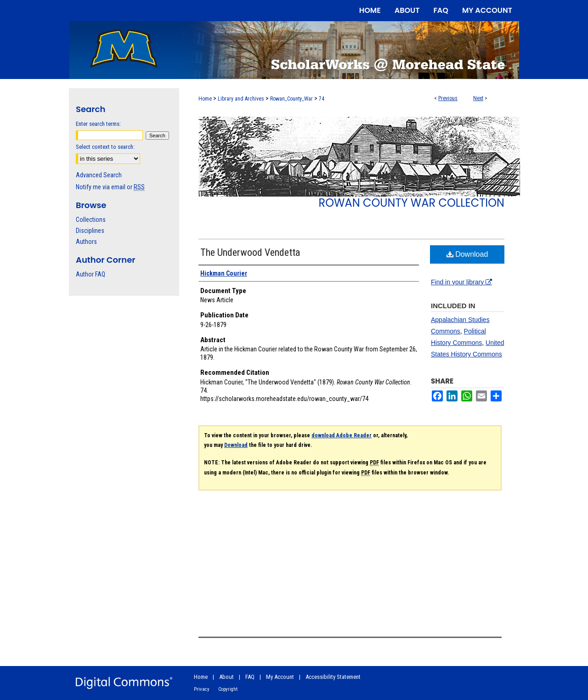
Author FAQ (90, 274)
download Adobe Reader (342, 435)
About (226, 677)
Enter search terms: (98, 124)
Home (205, 99)
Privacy (202, 689)
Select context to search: (105, 147)
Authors (86, 242)
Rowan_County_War (291, 99)
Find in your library (461, 282)
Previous (448, 98)
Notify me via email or (110, 187)
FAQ (250, 677)
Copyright (228, 689)
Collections (91, 220)
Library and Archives (241, 99)
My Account (280, 677)
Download (467, 254)
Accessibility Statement (333, 677)
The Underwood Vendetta (250, 252)
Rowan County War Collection (412, 203)
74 (322, 99)
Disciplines (90, 231)
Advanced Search (99, 175)
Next (478, 98)
